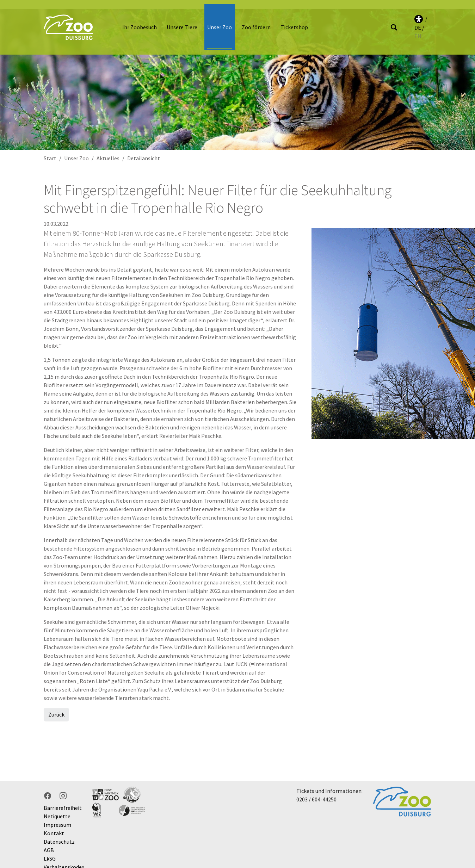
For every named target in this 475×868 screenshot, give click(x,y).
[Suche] (371, 23)
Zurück (56, 706)
